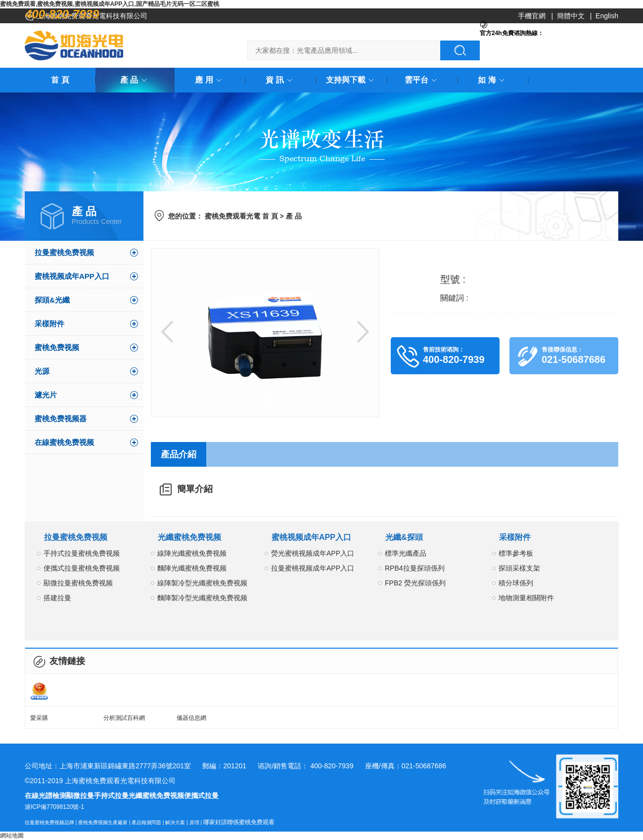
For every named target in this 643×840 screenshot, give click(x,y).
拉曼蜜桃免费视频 (64, 252)
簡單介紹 (195, 489)
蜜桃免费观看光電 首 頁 (241, 216)
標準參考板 (516, 553)
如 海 (493, 80)
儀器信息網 (191, 718)
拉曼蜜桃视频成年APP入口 (313, 568)
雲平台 (422, 80)
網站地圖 (12, 836)
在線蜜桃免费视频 (64, 442)
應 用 (210, 80)
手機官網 (532, 16)
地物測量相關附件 (526, 598)
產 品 (135, 80)
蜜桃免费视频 (57, 347)
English (607, 16)
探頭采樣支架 (519, 568)
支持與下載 (352, 80)
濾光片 (46, 395)
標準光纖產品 (406, 553)
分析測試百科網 (124, 718)
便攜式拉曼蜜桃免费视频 (82, 568)
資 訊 (280, 80)
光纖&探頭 (404, 537)
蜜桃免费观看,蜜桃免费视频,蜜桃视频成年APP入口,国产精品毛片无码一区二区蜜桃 (110, 4)
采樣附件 (49, 324)
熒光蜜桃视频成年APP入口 (313, 553)
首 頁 (60, 80)
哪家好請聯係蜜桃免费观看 (239, 822)
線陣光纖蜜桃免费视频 (192, 553)
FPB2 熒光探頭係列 (415, 583)
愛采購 (39, 718)
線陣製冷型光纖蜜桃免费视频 (202, 583)
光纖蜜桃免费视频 (189, 537)
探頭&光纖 (52, 300)
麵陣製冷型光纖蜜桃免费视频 (202, 598)
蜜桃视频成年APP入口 (72, 276)
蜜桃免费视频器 (61, 419)
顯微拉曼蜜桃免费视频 (78, 583)
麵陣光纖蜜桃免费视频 (192, 568)
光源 (42, 371)
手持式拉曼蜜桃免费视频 (82, 553)
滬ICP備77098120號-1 (54, 807)
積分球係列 (516, 583)
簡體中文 (571, 16)
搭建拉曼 (57, 598)
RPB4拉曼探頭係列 (415, 568)
